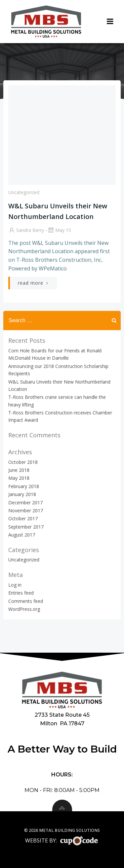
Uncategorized (24, 192)
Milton (49, 723)
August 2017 (22, 535)
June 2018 (19, 470)
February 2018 (24, 486)
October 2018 (23, 462)
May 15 (59, 230)
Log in (15, 585)
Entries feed (21, 593)
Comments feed (26, 601)
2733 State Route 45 (62, 715)
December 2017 (25, 503)
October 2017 (23, 518)
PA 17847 (72, 723)
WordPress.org (24, 609)
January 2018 (22, 494)
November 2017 (26, 510)
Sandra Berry (26, 230)
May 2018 (19, 478)
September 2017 (26, 527)
